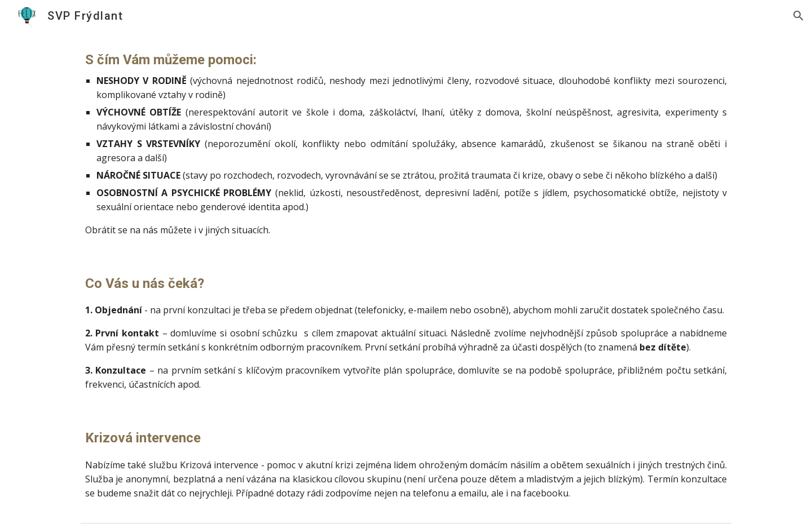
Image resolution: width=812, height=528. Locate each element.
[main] (406, 143)
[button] (798, 16)
